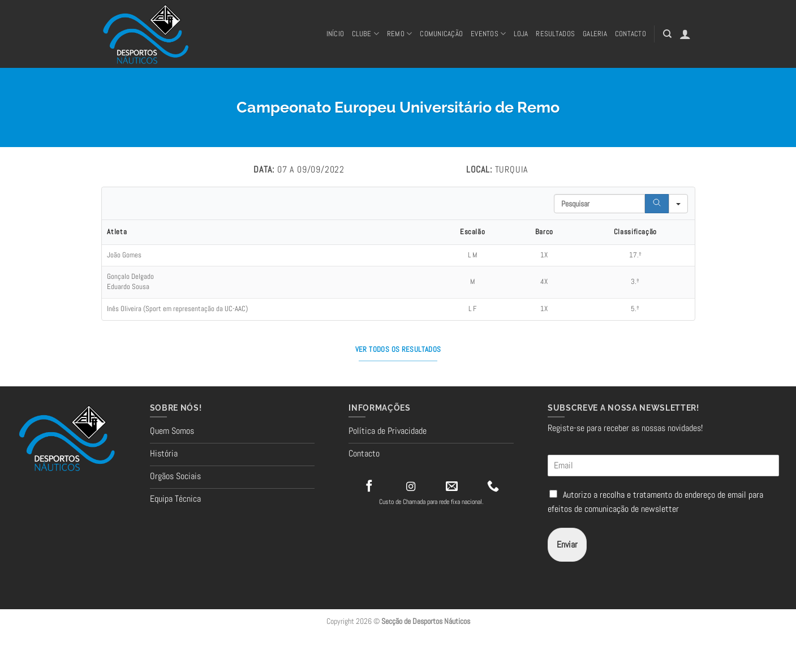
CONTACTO (631, 34)
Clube (365, 34)
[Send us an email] (452, 487)
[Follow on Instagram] (411, 487)
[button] (685, 34)
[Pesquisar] (667, 34)
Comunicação (441, 34)
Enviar (567, 544)
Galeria (595, 34)
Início (335, 34)
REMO (399, 34)
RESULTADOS (555, 34)
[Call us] (493, 487)
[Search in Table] (599, 204)
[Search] (657, 204)
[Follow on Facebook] (369, 487)
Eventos (488, 34)
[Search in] (678, 204)
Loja (521, 34)
